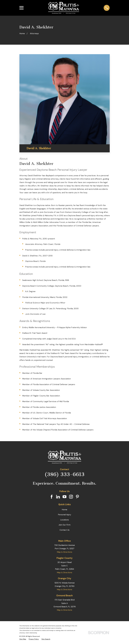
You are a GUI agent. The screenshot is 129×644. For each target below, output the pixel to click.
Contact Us (64, 530)
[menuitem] (23, 639)
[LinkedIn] (58, 497)
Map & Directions (64, 552)
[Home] (64, 8)
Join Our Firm (64, 525)
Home (64, 510)
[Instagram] (71, 497)
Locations (64, 520)
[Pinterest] (77, 497)
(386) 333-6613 (64, 474)
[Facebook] (52, 497)
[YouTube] (64, 497)
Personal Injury (64, 515)
